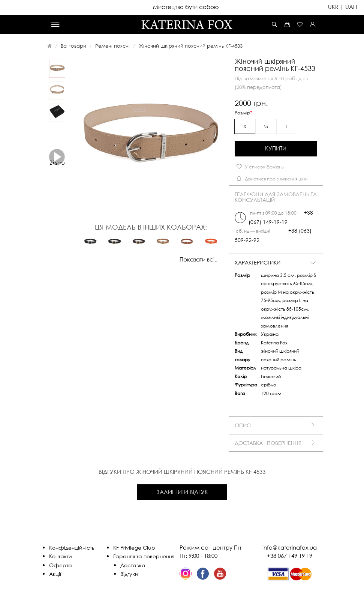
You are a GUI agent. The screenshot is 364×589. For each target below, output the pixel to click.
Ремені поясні (112, 46)
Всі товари (73, 46)
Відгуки (129, 574)
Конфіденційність (72, 548)
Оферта (61, 565)
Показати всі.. (198, 259)
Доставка (133, 565)
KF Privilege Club (134, 548)
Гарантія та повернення (144, 556)
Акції (55, 574)
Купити (276, 148)
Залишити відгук (182, 492)
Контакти (61, 556)
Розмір (242, 113)
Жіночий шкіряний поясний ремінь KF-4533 (191, 46)
